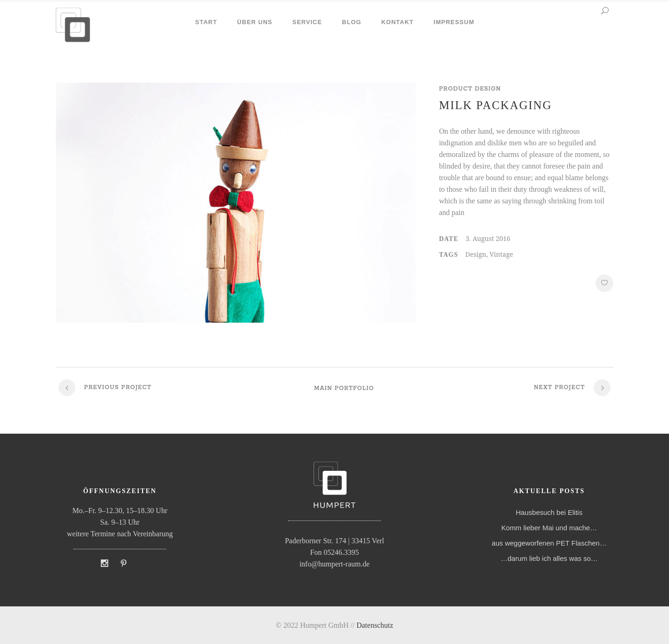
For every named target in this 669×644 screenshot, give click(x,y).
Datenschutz (375, 625)
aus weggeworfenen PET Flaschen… (549, 543)
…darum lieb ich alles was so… (549, 558)
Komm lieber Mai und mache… (549, 528)
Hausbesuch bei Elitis (549, 512)
